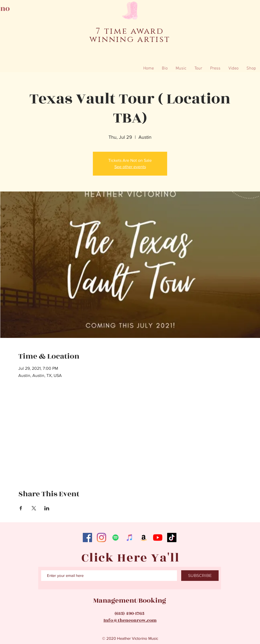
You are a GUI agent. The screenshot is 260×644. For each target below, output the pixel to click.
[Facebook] (87, 538)
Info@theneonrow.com (130, 620)
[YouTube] (158, 538)
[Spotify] (116, 538)
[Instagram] (101, 538)
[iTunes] (130, 538)
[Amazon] (144, 538)
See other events (130, 167)
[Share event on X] (34, 508)
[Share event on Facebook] (21, 508)
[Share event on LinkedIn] (47, 508)
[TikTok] (172, 538)
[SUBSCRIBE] (200, 576)
